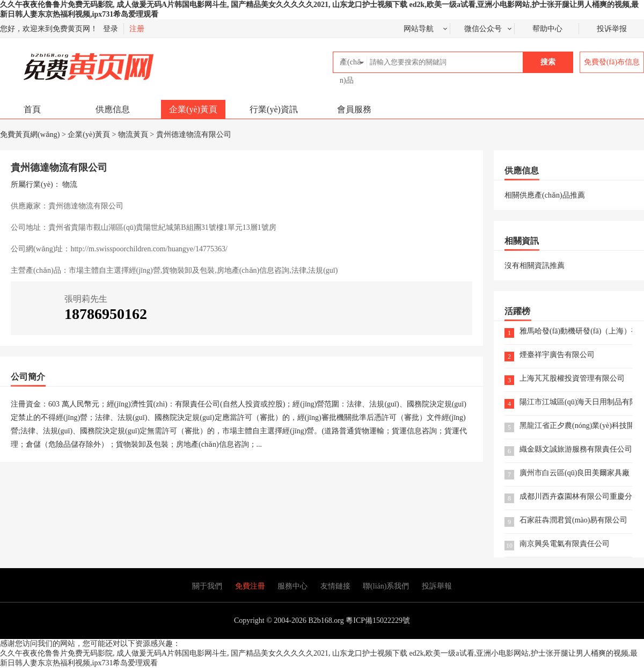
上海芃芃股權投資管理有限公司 (572, 379)
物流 (70, 184)
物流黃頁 (133, 135)
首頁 (32, 109)
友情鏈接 (335, 586)
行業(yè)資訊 (274, 109)
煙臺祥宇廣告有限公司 (557, 355)
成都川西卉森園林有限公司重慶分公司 (576, 497)
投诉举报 (612, 29)
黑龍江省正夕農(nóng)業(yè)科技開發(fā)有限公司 (576, 426)
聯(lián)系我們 (386, 586)
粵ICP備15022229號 (378, 620)
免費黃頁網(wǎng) (65, 62)
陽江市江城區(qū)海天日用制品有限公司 (576, 402)
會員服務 (354, 109)
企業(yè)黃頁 (193, 109)
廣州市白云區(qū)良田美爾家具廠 (575, 473)
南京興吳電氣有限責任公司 (565, 544)
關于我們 (207, 586)
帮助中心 (547, 29)
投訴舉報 (437, 586)
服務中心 (292, 586)
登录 (111, 29)
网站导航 (419, 29)
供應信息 (113, 109)
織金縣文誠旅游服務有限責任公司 (576, 450)
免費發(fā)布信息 (612, 62)
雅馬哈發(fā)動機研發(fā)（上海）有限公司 (576, 332)
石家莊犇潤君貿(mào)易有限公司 (573, 521)
